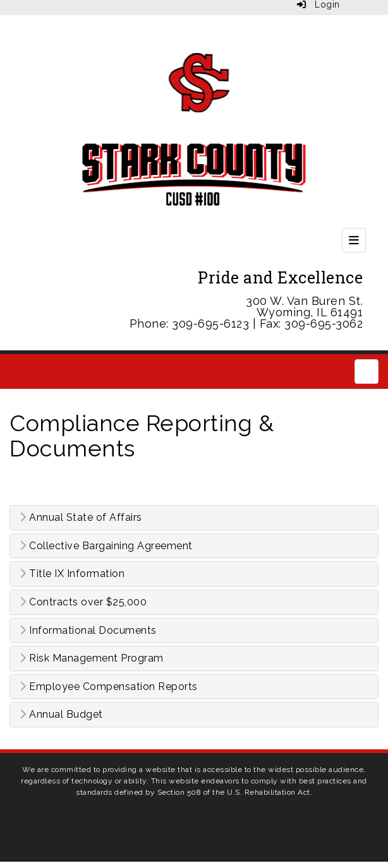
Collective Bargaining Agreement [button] (106, 546)
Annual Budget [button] (61, 715)
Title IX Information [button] (72, 574)
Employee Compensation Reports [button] (109, 687)
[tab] (194, 518)
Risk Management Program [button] (92, 658)
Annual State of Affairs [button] (81, 518)
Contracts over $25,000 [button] (83, 602)
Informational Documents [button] (88, 631)
